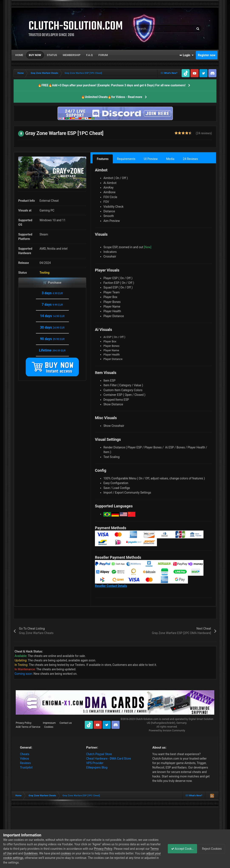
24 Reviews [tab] (190, 159)
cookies (89, 853)
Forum (103, 55)
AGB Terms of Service (28, 727)
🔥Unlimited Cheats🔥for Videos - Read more (112, 97)
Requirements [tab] (126, 159)
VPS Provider (95, 763)
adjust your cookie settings (41, 858)
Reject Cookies (212, 849)
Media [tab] (170, 159)
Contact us (66, 723)
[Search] (153, 29)
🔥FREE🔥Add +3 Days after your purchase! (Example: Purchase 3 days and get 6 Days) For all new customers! (112, 85)
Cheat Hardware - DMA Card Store (109, 759)
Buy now (35, 55)
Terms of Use (27, 853)
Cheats (25, 754)
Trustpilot (26, 767)
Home (19, 55)
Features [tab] (103, 159)
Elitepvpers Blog (97, 767)
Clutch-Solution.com (147, 719)
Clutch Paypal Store (99, 754)
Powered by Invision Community (167, 731)
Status (52, 55)
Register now (207, 55)
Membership (71, 55)
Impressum (49, 723)
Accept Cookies (180, 849)
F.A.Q (90, 55)
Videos (25, 759)
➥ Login (186, 55)
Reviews (25, 763)
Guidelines (54, 853)
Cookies (49, 727)
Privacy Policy (24, 723)
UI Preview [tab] (151, 159)
